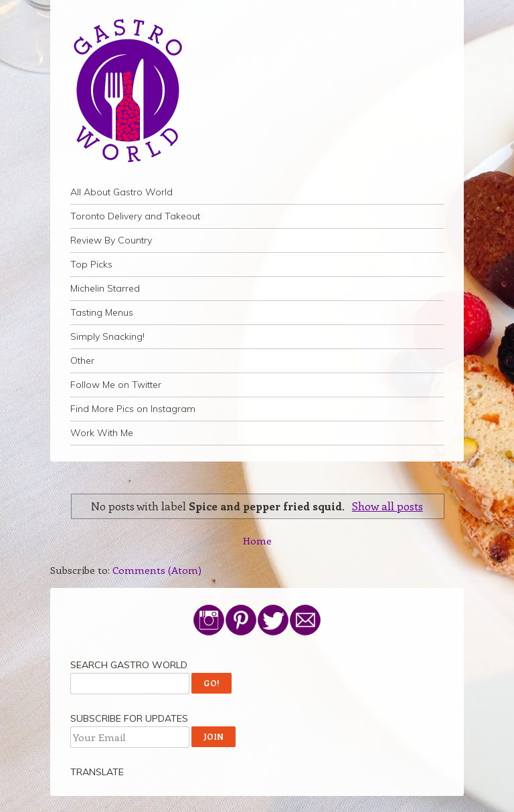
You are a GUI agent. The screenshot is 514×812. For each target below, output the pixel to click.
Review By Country (111, 240)
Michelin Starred (105, 288)
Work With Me (102, 433)
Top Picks (91, 264)
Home (257, 540)
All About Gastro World (121, 192)
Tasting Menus (102, 312)
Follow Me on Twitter (116, 385)
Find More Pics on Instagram (133, 409)
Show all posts (388, 506)
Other (82, 361)
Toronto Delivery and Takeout (135, 216)
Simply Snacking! (107, 336)
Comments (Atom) (157, 570)
